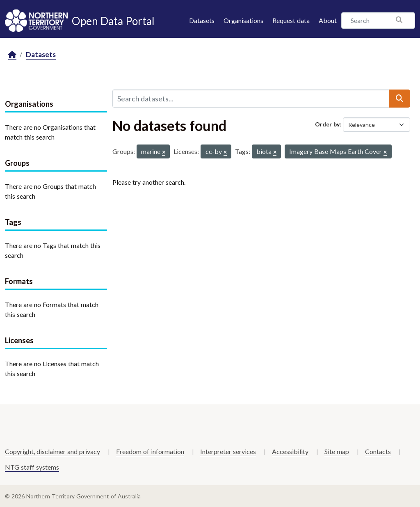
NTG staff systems (32, 467)
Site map (337, 451)
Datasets (202, 20)
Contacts (378, 451)
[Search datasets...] (251, 99)
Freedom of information (150, 451)
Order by (327, 124)
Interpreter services (228, 451)
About (328, 20)
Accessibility (290, 451)
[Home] (12, 55)
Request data (291, 20)
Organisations (243, 20)
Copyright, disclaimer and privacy (52, 451)
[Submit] (399, 99)
